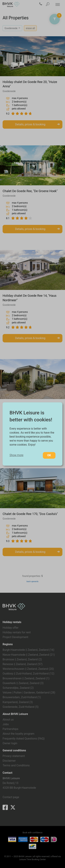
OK (49, 455)
